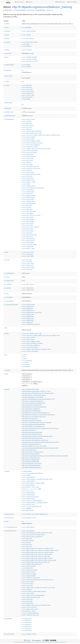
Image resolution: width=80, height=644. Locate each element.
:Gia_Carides (27, 89)
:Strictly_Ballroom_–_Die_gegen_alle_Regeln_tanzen (37, 479)
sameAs (7, 471)
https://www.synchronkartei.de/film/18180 (32, 432)
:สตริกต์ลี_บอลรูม (29, 505)
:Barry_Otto (27, 85)
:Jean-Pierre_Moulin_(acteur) (31, 168)
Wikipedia (29, 642)
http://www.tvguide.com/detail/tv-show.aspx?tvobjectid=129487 (37, 436)
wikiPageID (7, 108)
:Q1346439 (27, 475)
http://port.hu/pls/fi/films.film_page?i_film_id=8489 (34, 446)
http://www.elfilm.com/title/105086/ (31, 462)
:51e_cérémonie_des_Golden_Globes (33, 535)
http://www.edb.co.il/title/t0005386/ (31, 460)
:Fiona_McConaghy (29, 211)
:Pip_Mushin (27, 233)
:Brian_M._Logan (28, 249)
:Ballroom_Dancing (29, 518)
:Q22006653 (27, 27)
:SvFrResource (27, 619)
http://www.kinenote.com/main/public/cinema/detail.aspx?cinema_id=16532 (40, 442)
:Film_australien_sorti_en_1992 (32, 133)
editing (6, 50)
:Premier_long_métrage (30, 151)
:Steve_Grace (28, 237)
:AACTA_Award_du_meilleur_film (32, 537)
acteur (7, 260)
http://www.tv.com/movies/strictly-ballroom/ (33, 401)
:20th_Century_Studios (30, 42)
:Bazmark (27, 543)
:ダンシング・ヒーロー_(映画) (32, 489)
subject (6, 334)
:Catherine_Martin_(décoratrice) (32, 131)
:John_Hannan (28, 217)
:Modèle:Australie (28, 305)
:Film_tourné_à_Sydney (30, 147)
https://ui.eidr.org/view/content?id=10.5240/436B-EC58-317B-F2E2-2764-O (40, 428)
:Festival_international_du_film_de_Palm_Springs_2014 (38, 580)
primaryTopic (9, 634)
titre (6, 294)
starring (7, 85)
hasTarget (8, 619)
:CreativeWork (27, 361)
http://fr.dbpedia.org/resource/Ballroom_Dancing (42, 7)
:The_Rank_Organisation (30, 613)
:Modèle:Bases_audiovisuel (31, 324)
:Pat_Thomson (28, 229)
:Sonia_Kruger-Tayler (29, 235)
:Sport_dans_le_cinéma (30, 61)
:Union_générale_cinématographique (33, 188)
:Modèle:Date (27, 309)
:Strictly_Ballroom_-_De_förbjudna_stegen (35, 503)
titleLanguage (8, 103)
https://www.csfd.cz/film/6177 (29, 430)
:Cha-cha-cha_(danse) (30, 153)
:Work (24, 359)
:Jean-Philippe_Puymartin (30, 166)
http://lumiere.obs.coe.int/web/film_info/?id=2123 (34, 417)
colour (6, 27)
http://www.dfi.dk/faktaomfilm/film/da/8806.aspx (34, 425)
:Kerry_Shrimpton (28, 221)
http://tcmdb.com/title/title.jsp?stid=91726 (32, 438)
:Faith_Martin (27, 209)
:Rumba (26, 184)
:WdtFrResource (27, 630)
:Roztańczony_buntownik (30, 497)
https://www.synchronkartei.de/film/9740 (32, 434)
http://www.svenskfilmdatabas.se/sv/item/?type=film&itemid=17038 (38, 399)
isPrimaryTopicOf (9, 518)
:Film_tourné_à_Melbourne (31, 145)
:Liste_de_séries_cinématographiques (33, 595)
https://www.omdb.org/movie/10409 (31, 454)
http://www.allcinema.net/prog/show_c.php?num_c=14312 (36, 391)
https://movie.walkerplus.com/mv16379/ (32, 464)
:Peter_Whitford (28, 231)
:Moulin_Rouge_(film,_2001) (31, 174)
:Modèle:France (28, 311)
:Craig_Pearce (28, 155)
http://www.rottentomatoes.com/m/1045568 (33, 397)
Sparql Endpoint (72, 2)
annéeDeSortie (9, 273)
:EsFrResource (27, 626)
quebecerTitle (8, 76)
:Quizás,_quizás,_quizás (30, 609)
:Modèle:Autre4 (28, 307)
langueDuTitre (9, 281)
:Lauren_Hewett (28, 91)
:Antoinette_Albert (29, 202)
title (5, 328)
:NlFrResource (27, 621)
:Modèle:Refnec (28, 320)
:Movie (25, 363)
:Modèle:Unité (28, 322)
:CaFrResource (27, 623)
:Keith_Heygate (28, 219)
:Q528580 (26, 99)
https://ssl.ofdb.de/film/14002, (29, 450)
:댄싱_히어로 (28, 491)
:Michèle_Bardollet (29, 196)
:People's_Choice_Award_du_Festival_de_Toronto (36, 605)
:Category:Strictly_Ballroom (32, 473)
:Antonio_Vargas (28, 95)
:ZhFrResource (27, 628)
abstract (7, 24)
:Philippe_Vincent (28, 180)
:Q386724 (26, 367)
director (7, 39)
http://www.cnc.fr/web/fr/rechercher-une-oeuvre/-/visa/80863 (37, 423)
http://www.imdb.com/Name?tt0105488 (32, 421)
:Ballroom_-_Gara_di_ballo (31, 487)
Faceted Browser (60, 2)
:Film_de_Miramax (29, 137)
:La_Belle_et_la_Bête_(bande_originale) (34, 591)
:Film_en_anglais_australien (31, 141)
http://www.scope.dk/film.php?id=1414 (31, 444)
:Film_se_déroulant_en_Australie (32, 143)
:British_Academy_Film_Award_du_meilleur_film (36, 556)
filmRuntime (8, 53)
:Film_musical (28, 160)
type (6, 355)
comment (7, 370)
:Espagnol (27, 67)
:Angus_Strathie (28, 200)
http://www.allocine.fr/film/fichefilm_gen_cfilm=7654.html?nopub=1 (38, 393)
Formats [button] (30, 2)
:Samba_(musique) (29, 186)
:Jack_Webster (28, 213)
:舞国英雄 (27, 508)
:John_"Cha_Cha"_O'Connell (31, 215)
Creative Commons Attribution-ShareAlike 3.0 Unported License (53, 642)
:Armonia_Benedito (29, 204)
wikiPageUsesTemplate (11, 305)
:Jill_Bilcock (27, 50)
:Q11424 (26, 365)
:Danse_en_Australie (29, 574)
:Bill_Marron (27, 205)
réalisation (8, 284)
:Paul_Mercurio (28, 93)
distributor (7, 42)
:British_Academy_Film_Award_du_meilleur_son (36, 562)
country (7, 35)
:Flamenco (27, 162)
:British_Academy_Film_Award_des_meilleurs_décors (37, 554)
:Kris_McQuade (28, 243)
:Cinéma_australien (29, 566)
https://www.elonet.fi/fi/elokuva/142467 (32, 468)
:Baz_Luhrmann (28, 39)
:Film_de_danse (28, 139)
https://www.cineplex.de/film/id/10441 (31, 466)
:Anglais (26, 65)
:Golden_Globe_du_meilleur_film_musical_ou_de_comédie (39, 588)
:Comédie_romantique (30, 59)
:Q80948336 (27, 46)
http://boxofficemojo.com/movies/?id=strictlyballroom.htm (36, 413)
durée (7, 277)
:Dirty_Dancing (28, 159)
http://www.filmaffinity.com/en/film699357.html (33, 427)
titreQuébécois (9, 301)
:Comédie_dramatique (30, 57)
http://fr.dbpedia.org (31, 10)
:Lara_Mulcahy (28, 223)
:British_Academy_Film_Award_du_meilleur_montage (37, 558)
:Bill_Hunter (27, 87)
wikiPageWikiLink (9, 119)
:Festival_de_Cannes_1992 (31, 578)
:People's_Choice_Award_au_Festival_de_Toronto (37, 149)
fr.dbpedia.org (49, 10)
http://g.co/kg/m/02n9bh (28, 510)
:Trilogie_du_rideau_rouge (31, 615)
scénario (7, 288)
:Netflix (26, 44)
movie (14, 10)
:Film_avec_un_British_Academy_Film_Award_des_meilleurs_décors (41, 135)
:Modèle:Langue (28, 314)
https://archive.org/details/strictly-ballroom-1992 (34, 403)
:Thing (24, 355)
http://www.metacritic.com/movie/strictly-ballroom (34, 395)
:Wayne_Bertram (28, 241)
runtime (7, 82)
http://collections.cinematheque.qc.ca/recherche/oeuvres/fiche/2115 (39, 415)
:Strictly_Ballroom (27, 471)
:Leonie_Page (28, 225)
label (6, 374)
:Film (24, 357)
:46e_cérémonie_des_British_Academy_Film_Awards (37, 533)
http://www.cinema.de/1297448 (30, 419)
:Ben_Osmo (27, 127)
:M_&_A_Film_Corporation (31, 227)
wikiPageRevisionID (10, 116)
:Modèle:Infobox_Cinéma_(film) (32, 312)
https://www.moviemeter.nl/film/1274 (31, 458)
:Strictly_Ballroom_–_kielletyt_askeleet (34, 483)
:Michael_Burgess (29, 198)
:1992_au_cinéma (29, 119)
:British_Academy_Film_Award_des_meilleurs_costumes (38, 552)
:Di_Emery (27, 207)
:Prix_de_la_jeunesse (29, 607)
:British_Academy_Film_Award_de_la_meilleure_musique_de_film (40, 550)
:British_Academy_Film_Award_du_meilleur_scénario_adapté (39, 560)
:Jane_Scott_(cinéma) (30, 245)
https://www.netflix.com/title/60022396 (31, 411)
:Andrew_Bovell (28, 190)
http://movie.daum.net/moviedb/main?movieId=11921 (35, 440)
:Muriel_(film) (27, 599)
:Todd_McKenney (28, 239)
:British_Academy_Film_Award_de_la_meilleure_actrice (38, 548)
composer (7, 31)
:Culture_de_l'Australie (30, 570)
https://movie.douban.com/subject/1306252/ (33, 452)
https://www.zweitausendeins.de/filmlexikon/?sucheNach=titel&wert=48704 (40, 448)
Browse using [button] (20, 2)
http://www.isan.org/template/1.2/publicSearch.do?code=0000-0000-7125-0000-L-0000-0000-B (45, 456)
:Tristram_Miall (28, 247)
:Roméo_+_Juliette (29, 182)
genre (6, 57)
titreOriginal (8, 297)
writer (6, 252)
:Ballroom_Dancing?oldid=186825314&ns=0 (35, 514)
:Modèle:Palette (28, 316)
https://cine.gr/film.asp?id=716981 (30, 389)
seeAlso (7, 389)
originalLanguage (9, 65)
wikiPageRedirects (10, 527)
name (6, 521)
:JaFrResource (27, 625)
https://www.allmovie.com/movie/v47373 (32, 405)
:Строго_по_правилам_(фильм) (32, 501)
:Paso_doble (27, 176)
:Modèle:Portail (28, 318)
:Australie (27, 35)
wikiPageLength (9, 112)
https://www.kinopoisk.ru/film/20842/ (31, 409)
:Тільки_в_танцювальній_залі (32, 507)
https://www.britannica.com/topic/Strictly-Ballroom (34, 407)
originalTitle (8, 70)
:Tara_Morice (27, 97)
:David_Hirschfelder (29, 31)
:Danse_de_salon (28, 572)
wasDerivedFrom (9, 514)
